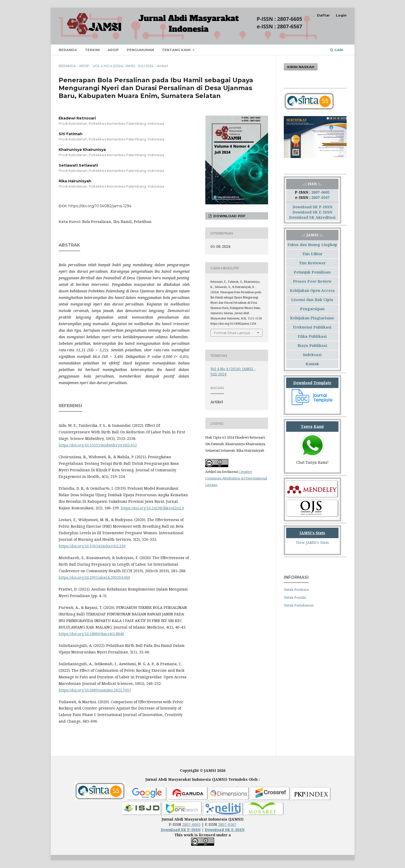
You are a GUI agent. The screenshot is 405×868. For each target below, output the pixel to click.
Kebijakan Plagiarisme (312, 318)
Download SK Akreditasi (312, 217)
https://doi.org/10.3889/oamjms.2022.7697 (95, 690)
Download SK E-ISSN (312, 212)
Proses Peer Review (312, 281)
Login (341, 15)
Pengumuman (140, 50)
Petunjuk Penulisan (312, 272)
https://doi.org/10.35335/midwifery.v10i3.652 (98, 445)
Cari (337, 50)
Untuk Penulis (295, 597)
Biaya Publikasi (312, 345)
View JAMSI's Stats (312, 542)
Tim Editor (312, 254)
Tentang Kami (177, 50)
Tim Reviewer (312, 263)
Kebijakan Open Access (312, 290)
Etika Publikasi (312, 336)
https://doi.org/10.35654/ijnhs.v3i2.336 (92, 546)
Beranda (68, 50)
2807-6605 (320, 192)
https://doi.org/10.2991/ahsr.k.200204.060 (94, 577)
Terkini (92, 50)
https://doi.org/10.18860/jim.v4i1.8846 (91, 634)
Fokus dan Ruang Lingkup (312, 245)
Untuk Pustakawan (299, 605)
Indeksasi (312, 355)
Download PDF (229, 216)
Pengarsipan (312, 309)
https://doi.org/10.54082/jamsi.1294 (100, 206)
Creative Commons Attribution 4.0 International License (236, 478)
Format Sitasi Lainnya (232, 333)
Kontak (312, 364)
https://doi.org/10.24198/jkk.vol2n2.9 (152, 508)
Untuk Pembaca (296, 589)
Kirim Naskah (301, 67)
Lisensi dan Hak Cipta (312, 300)
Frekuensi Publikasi (312, 327)
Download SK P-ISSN (312, 207)
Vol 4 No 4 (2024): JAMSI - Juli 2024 (123, 66)
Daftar (323, 15)
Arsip (113, 50)
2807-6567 (320, 197)
